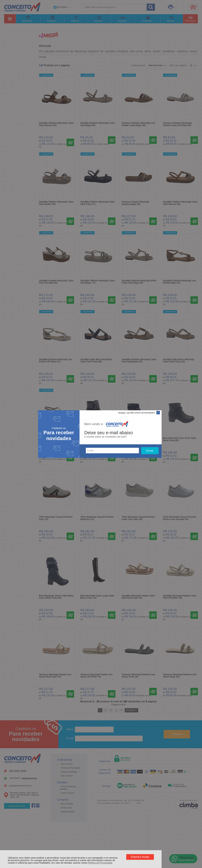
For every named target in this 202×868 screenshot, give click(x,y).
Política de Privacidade (100, 863)
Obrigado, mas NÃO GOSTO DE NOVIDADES (137, 413)
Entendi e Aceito (140, 857)
